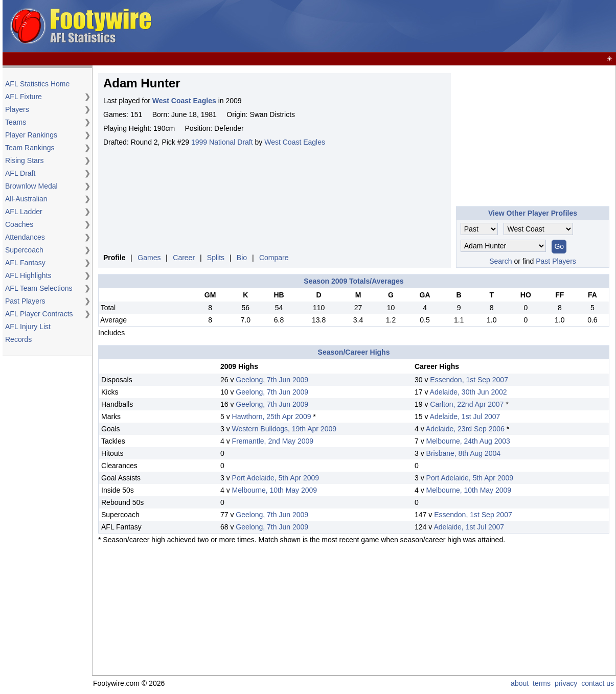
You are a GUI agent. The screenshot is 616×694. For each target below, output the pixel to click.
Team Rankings (30, 148)
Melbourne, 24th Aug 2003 (468, 441)
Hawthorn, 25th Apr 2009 (272, 417)
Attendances (25, 237)
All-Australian (26, 199)
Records (18, 339)
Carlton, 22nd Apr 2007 (467, 404)
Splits (216, 258)
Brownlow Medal (31, 186)
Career (184, 258)
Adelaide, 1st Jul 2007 (465, 417)
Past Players (25, 301)
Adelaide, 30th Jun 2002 (469, 392)
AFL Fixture (24, 97)
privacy (566, 683)
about (520, 683)
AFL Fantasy (25, 263)
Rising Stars (24, 160)
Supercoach (24, 250)
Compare (274, 258)
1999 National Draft (222, 142)
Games (149, 258)
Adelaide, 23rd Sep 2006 (465, 429)
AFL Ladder (24, 212)
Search (500, 261)
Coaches (19, 224)
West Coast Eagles (295, 142)
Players (17, 109)
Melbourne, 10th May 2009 (275, 490)
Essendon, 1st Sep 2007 (469, 380)
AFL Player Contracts (39, 314)
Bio (242, 258)
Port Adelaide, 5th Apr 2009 (276, 478)
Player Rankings (31, 135)
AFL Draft (20, 173)
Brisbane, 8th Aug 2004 (464, 453)
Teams (16, 122)
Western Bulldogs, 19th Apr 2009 (284, 429)
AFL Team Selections (39, 288)
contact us (598, 683)
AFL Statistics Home (37, 84)
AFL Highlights (28, 275)
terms (542, 683)
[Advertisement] (428, 27)
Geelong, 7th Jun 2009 (272, 380)
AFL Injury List (28, 327)
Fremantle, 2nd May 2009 (273, 441)
